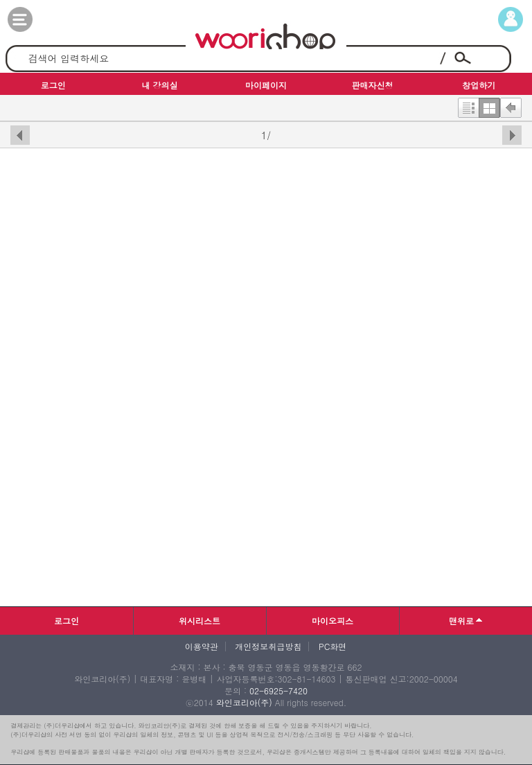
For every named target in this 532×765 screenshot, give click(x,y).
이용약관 (202, 647)
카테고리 (34, 19)
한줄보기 (468, 105)
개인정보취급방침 (268, 647)
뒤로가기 (511, 105)
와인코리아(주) (244, 702)
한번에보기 (489, 105)
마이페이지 (498, 19)
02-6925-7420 (278, 691)
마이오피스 (332, 621)
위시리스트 (199, 621)
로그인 (66, 621)
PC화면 (332, 647)
